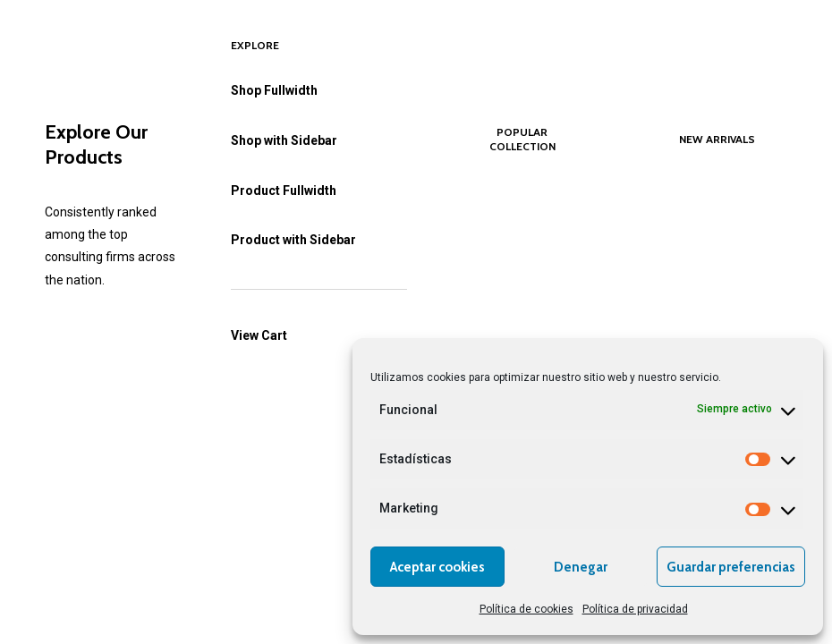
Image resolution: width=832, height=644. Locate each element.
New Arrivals (717, 139)
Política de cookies (526, 609)
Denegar (581, 567)
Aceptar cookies (437, 567)
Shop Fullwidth (274, 90)
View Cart (259, 335)
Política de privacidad (635, 609)
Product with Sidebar (293, 240)
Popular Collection (522, 139)
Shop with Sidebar (284, 140)
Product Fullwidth (284, 191)
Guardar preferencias (731, 567)
